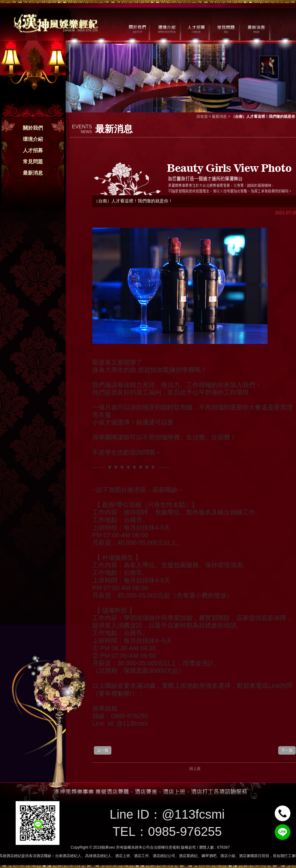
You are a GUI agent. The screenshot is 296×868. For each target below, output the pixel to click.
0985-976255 (185, 831)
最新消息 (33, 173)
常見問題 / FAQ (226, 28)
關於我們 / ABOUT (137, 28)
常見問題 (33, 162)
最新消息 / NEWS (256, 28)
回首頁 (202, 117)
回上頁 (195, 769)
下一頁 (287, 750)
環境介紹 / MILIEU (167, 28)
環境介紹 (33, 139)
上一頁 (103, 750)
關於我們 (33, 128)
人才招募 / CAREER (196, 28)
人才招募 (33, 150)
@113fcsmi (193, 814)
